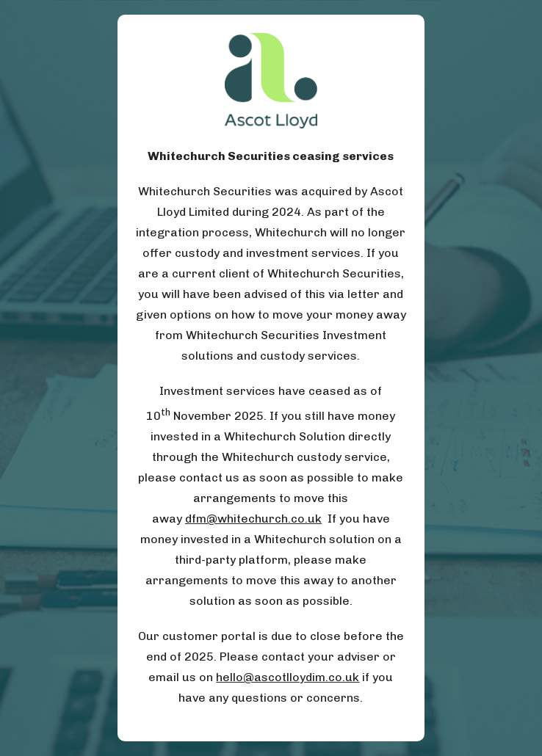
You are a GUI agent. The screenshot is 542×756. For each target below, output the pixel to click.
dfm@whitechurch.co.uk (253, 519)
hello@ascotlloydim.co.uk (288, 677)
